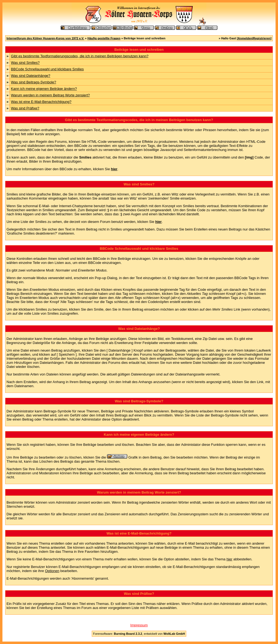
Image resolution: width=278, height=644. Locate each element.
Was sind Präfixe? (25, 108)
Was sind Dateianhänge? (31, 76)
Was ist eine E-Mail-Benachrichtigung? (41, 102)
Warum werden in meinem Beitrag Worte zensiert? (50, 95)
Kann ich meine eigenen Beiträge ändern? (44, 89)
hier (229, 559)
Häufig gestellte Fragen (104, 38)
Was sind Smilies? (25, 63)
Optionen (52, 571)
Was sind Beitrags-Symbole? (33, 82)
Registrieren (262, 38)
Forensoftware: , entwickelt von (139, 634)
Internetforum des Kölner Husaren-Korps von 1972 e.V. (45, 38)
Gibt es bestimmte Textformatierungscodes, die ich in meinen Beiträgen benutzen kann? (80, 56)
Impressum (139, 625)
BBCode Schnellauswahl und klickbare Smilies (47, 69)
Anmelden (245, 38)
